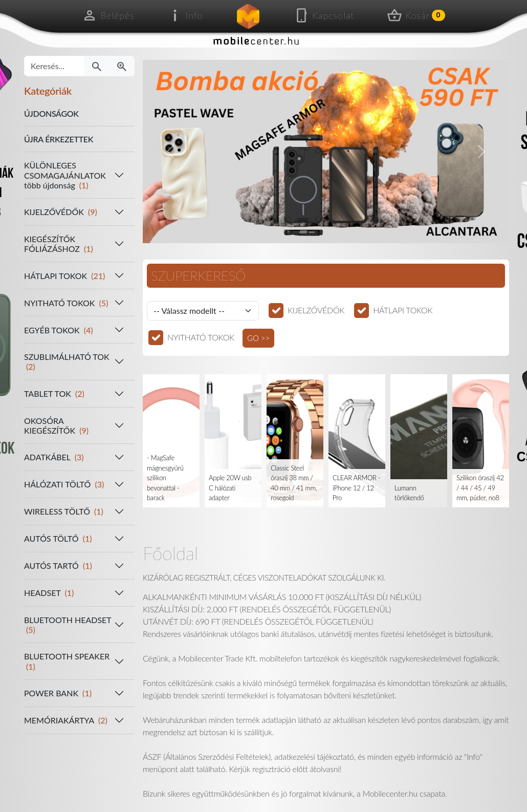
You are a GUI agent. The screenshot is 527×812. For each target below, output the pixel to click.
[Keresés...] (54, 66)
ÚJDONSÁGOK (51, 113)
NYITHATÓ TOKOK (201, 337)
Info (185, 15)
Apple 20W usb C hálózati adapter (230, 488)
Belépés (108, 15)
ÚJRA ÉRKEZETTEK (59, 139)
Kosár (416, 15)
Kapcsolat (324, 15)
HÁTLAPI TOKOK (403, 310)
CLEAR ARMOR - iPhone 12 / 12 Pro (356, 488)
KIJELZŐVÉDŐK (316, 310)
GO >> (258, 338)
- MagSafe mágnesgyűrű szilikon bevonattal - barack (165, 478)
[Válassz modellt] (203, 311)
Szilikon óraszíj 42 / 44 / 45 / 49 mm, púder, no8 (480, 488)
